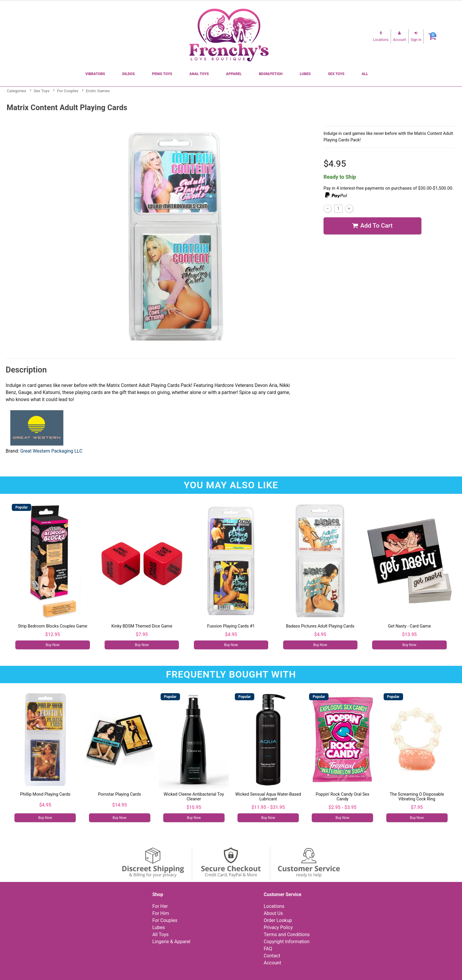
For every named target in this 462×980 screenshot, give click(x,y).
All (365, 74)
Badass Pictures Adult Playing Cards (320, 626)
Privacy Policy (278, 927)
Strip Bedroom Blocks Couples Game (53, 626)
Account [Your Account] (272, 963)
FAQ (268, 949)
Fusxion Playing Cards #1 (231, 626)
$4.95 (231, 634)
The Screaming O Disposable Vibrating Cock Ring (417, 797)
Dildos (128, 74)
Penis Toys (162, 74)
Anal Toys (199, 74)
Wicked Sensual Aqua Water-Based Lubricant (268, 797)
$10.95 (194, 807)
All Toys (160, 935)
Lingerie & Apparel (171, 942)
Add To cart (372, 226)
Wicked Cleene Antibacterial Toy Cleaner (194, 797)
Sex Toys (336, 74)
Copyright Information (287, 942)
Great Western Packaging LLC (51, 451)
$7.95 (142, 634)
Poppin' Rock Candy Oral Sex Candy (342, 797)
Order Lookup (278, 920)
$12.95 (53, 634)
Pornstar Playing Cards (120, 794)
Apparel (234, 74)
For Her (160, 906)
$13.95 (409, 634)
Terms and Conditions (287, 935)
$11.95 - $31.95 (268, 807)
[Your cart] (432, 36)
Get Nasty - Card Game (409, 626)
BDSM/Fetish (271, 74)
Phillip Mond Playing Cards (45, 794)
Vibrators (95, 74)
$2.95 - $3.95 (343, 807)
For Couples (68, 91)
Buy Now (53, 645)
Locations (274, 906)
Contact (272, 956)
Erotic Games (98, 91)
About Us (273, 913)
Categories (16, 91)
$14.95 (120, 805)
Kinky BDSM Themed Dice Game (142, 626)
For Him (161, 913)
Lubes (305, 74)
